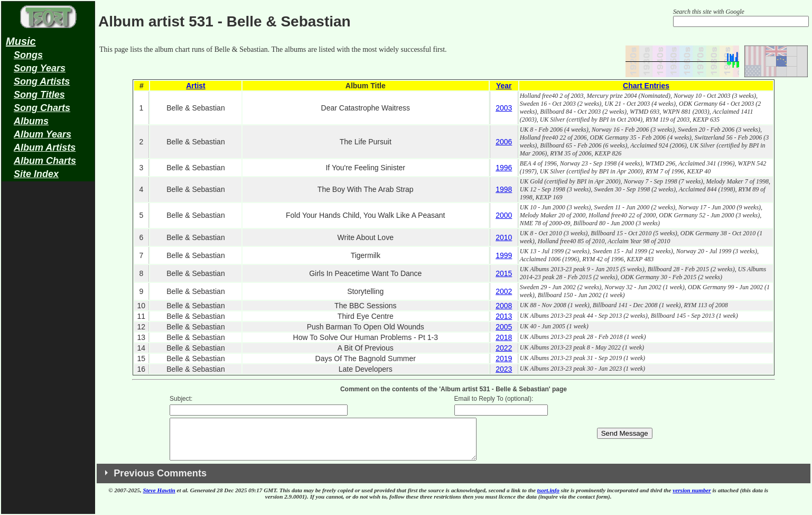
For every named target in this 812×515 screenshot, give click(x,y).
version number (692, 498)
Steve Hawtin (159, 498)
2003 (504, 108)
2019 (504, 358)
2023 (504, 369)
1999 (504, 255)
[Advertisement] (48, 352)
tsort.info (548, 498)
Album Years (43, 134)
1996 (504, 168)
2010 (504, 237)
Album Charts (45, 161)
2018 (504, 337)
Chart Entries (646, 86)
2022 (504, 348)
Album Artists (45, 148)
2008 (504, 306)
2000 (504, 215)
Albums (31, 121)
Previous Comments (160, 481)
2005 (504, 327)
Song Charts (42, 108)
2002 (504, 291)
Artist (196, 86)
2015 (504, 273)
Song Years (40, 68)
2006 (504, 142)
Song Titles (39, 95)
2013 (504, 316)
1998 (504, 189)
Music (21, 41)
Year (504, 86)
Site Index (36, 174)
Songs (28, 55)
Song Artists (42, 81)
